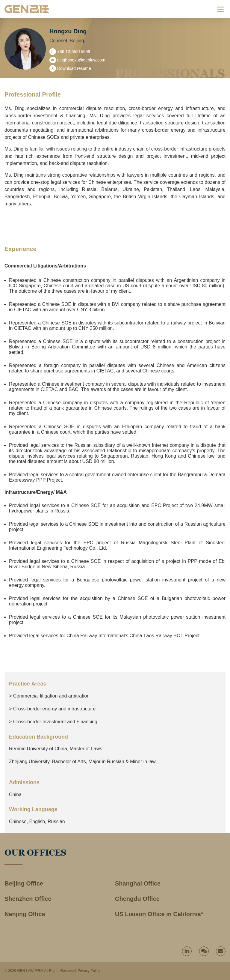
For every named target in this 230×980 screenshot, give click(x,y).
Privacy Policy (89, 971)
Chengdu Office (137, 899)
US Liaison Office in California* (159, 914)
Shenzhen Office (28, 899)
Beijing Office (24, 883)
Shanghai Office (138, 883)
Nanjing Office (25, 914)
